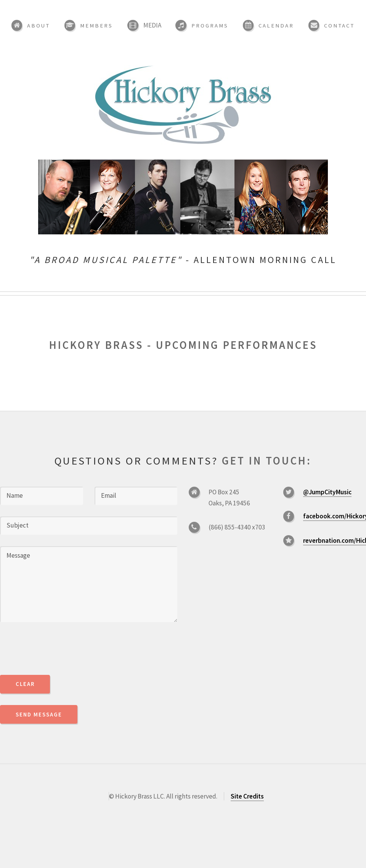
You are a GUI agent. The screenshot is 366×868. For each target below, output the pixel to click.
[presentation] (58, 649)
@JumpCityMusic (327, 492)
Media (152, 25)
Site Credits (247, 796)
